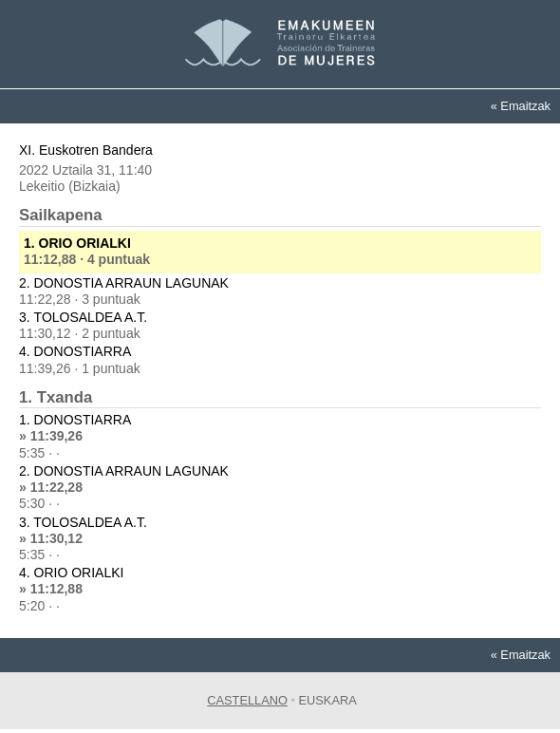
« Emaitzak (521, 106)
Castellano (247, 700)
